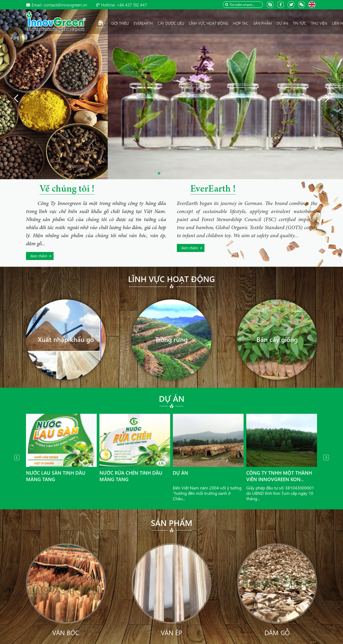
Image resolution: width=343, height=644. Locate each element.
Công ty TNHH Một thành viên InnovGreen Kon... (279, 476)
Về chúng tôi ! (67, 189)
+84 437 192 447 (124, 5)
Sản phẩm (172, 523)
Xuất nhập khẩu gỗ (66, 339)
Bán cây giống (277, 339)
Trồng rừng (171, 339)
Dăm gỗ (277, 632)
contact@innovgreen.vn (59, 5)
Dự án (172, 398)
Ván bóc (66, 632)
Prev (17, 458)
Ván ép (171, 632)
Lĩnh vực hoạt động (171, 279)
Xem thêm (38, 256)
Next (326, 458)
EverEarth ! (213, 189)
